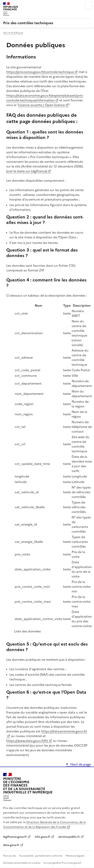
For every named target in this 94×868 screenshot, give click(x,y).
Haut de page (81, 764)
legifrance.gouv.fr (15, 837)
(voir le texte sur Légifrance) (27, 171)
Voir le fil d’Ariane (13, 33)
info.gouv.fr (43, 837)
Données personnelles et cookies (22, 863)
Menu (89, 6)
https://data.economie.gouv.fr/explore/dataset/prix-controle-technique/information (45, 98)
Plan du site (10, 856)
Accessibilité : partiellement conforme (41, 856)
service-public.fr (69, 837)
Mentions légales (75, 856)
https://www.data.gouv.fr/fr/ (27, 741)
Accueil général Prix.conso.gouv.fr (63, 863)
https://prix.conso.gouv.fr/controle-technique (40, 72)
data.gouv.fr (11, 845)
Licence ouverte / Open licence (42, 105)
